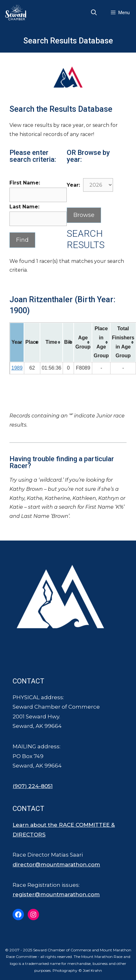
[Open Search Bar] (94, 13)
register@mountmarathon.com (56, 894)
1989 (17, 368)
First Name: (25, 183)
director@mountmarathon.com (56, 864)
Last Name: (24, 207)
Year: (73, 185)
